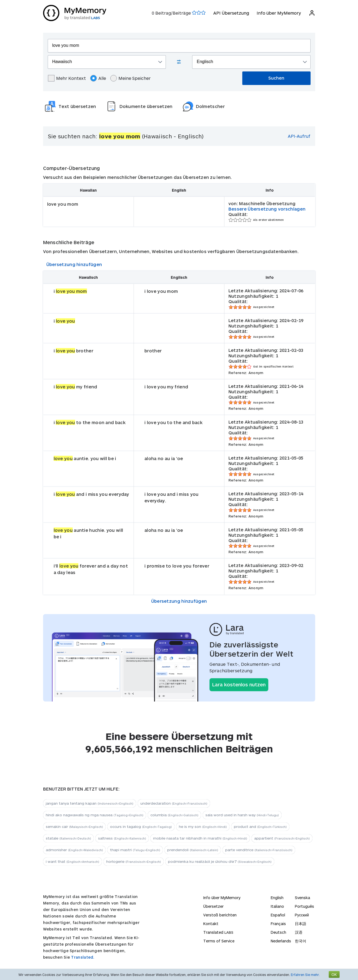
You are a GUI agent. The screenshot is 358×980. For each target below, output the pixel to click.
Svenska (302, 898)
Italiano (277, 906)
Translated (218, 932)
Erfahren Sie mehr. (305, 975)
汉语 (299, 932)
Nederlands (281, 941)
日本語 (301, 924)
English (277, 898)
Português (304, 906)
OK (334, 974)
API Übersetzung (231, 13)
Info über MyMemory (279, 13)
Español (278, 915)
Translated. (83, 957)
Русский (302, 915)
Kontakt (211, 924)
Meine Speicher (130, 78)
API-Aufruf (299, 136)
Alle (98, 78)
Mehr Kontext (67, 78)
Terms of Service (219, 941)
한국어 (301, 941)
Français (278, 924)
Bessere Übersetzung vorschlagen (267, 209)
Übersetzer (213, 906)
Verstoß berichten (220, 915)
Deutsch (278, 932)
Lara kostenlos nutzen (239, 684)
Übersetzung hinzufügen (74, 264)
